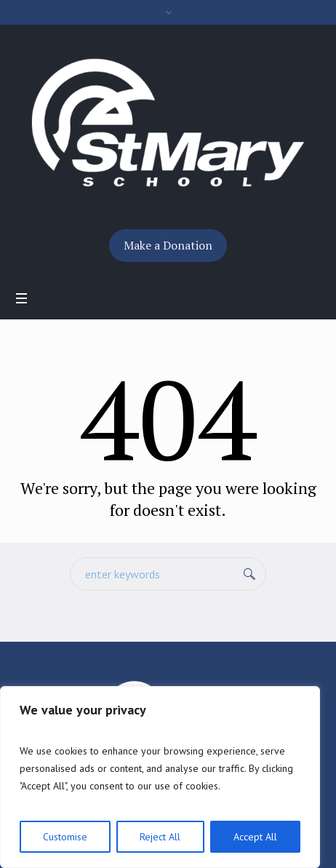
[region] (160, 777)
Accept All (255, 837)
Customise (65, 837)
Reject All (160, 837)
